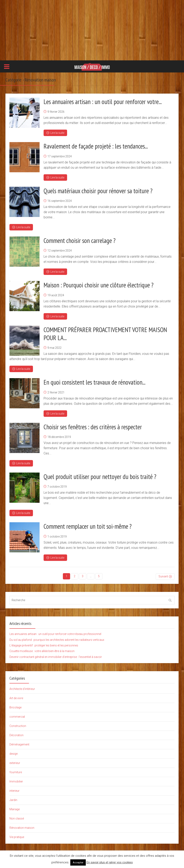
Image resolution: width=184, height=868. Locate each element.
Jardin (13, 799)
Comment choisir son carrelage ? (80, 240)
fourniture (16, 771)
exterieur (15, 762)
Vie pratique (17, 836)
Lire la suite (55, 133)
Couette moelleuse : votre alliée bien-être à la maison (42, 650)
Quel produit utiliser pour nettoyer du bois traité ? (100, 476)
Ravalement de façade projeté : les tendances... (96, 146)
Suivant (163, 575)
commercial (17, 716)
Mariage (15, 808)
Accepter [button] (78, 862)
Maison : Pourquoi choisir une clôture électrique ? (99, 285)
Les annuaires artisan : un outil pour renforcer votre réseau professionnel (55, 633)
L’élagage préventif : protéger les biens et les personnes (44, 644)
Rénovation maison (22, 827)
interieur (14, 790)
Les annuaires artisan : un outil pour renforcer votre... (103, 102)
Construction (18, 725)
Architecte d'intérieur (22, 688)
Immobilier (16, 780)
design (14, 753)
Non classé (17, 817)
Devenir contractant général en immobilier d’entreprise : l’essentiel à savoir (56, 656)
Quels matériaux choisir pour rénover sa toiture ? (98, 191)
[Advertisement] (92, 30)
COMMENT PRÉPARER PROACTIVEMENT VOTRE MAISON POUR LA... (105, 333)
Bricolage (15, 706)
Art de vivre (16, 697)
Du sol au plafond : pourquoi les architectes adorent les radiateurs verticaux (57, 639)
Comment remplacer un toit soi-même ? (88, 526)
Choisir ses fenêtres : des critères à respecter (93, 426)
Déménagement (19, 743)
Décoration (16, 734)
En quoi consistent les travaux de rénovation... (95, 382)
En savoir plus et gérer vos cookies (110, 862)
